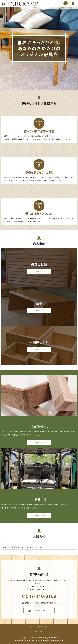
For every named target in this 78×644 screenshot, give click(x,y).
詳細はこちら (39, 272)
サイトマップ (39, 632)
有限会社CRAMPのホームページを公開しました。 (22, 547)
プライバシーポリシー (39, 626)
